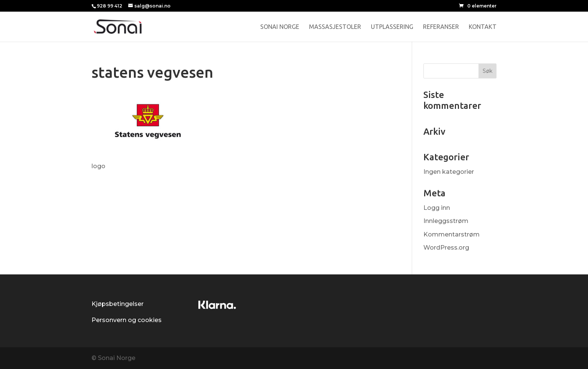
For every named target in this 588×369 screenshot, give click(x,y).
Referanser (441, 27)
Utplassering (392, 27)
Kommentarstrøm (451, 234)
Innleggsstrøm (446, 221)
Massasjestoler (335, 27)
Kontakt (483, 27)
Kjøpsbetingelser (118, 304)
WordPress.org (446, 248)
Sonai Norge (280, 27)
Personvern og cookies (127, 320)
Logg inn (437, 208)
